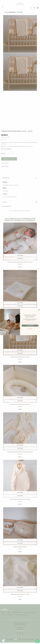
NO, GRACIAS (30, 329)
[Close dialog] (39, 310)
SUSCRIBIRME (30, 326)
